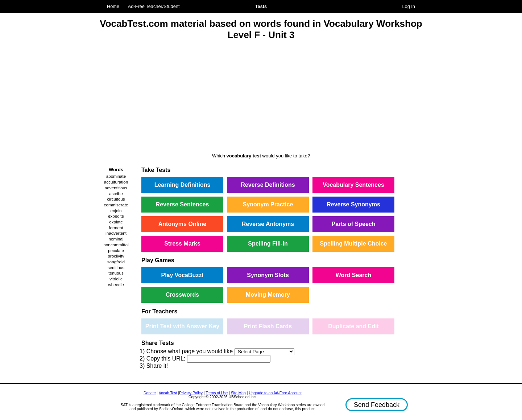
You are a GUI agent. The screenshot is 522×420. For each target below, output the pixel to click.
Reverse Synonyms (353, 204)
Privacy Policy (191, 393)
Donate (150, 393)
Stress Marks (182, 244)
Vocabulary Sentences (353, 185)
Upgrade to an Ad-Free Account (275, 393)
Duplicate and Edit (353, 326)
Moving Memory (268, 295)
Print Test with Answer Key (182, 326)
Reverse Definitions (268, 185)
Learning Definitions (183, 185)
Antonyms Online (182, 224)
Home (113, 6)
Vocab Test (168, 393)
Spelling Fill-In (268, 244)
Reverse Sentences (183, 204)
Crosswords (182, 295)
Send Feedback (377, 405)
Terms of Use (217, 393)
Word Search (353, 275)
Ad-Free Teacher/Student (154, 6)
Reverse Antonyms (268, 224)
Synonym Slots (268, 275)
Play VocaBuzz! (182, 275)
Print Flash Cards (268, 326)
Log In (409, 6)
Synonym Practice (268, 204)
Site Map (238, 393)
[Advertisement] (261, 98)
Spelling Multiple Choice (354, 244)
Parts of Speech (354, 224)
